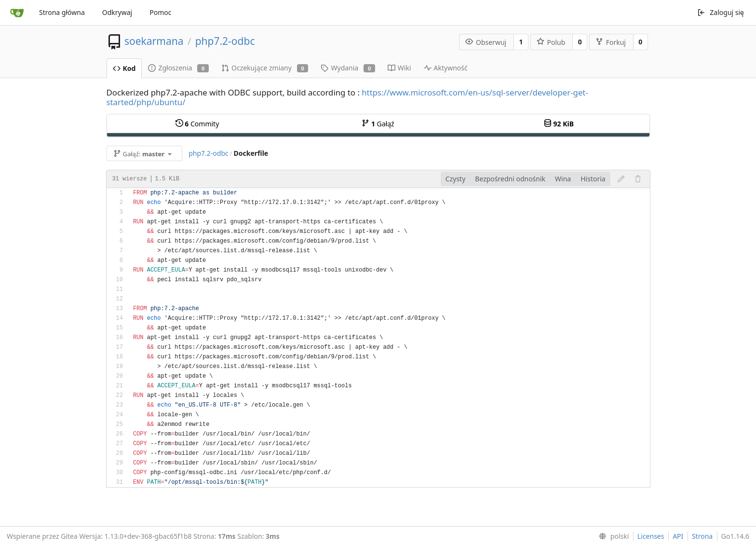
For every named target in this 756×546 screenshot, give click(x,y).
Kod (124, 68)
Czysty (455, 179)
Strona (702, 536)
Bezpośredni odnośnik (510, 179)
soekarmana (154, 41)
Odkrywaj (117, 12)
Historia (593, 179)
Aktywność (446, 68)
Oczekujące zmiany (265, 68)
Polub (551, 42)
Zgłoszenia (178, 68)
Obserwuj (486, 42)
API (678, 536)
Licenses (651, 536)
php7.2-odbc (225, 41)
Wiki (399, 68)
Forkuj (611, 42)
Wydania (348, 68)
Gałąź (378, 124)
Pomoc (160, 12)
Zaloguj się (721, 12)
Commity (197, 124)
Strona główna (62, 12)
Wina (563, 179)
